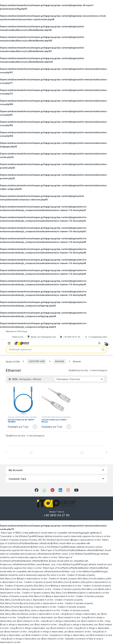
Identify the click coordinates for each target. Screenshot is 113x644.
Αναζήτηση (103, 349)
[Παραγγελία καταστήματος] (79, 379)
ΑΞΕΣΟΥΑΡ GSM (37, 361)
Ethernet (11, 417)
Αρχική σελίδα (13, 361)
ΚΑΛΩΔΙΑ (60, 361)
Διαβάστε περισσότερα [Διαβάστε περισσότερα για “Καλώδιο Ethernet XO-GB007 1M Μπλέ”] (35, 427)
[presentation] (107, 452)
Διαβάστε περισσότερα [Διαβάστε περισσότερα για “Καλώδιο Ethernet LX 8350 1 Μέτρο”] (69, 427)
